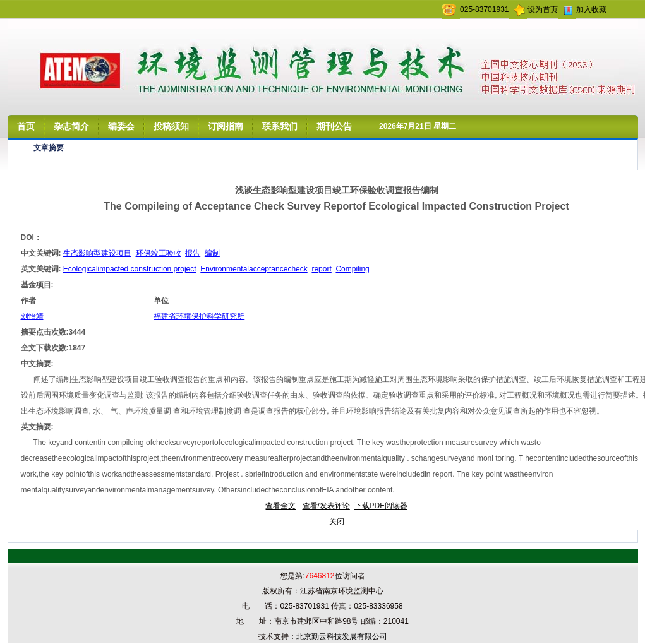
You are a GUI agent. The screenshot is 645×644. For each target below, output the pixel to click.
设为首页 (543, 9)
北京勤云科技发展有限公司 (342, 636)
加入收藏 (591, 9)
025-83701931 (484, 9)
